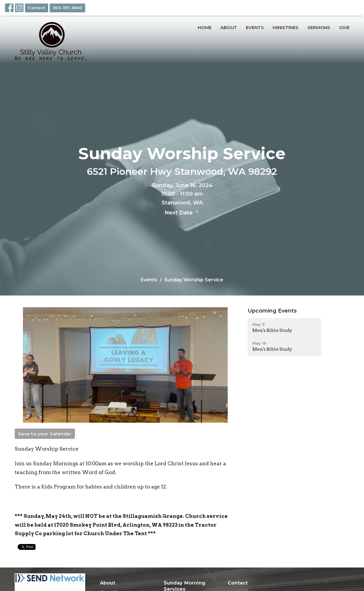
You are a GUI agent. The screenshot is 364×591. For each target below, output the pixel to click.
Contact (37, 8)
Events (255, 27)
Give (344, 27)
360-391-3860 (67, 8)
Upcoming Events (272, 311)
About (229, 27)
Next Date (182, 212)
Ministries (286, 27)
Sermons (319, 27)
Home (205, 27)
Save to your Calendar (45, 434)
